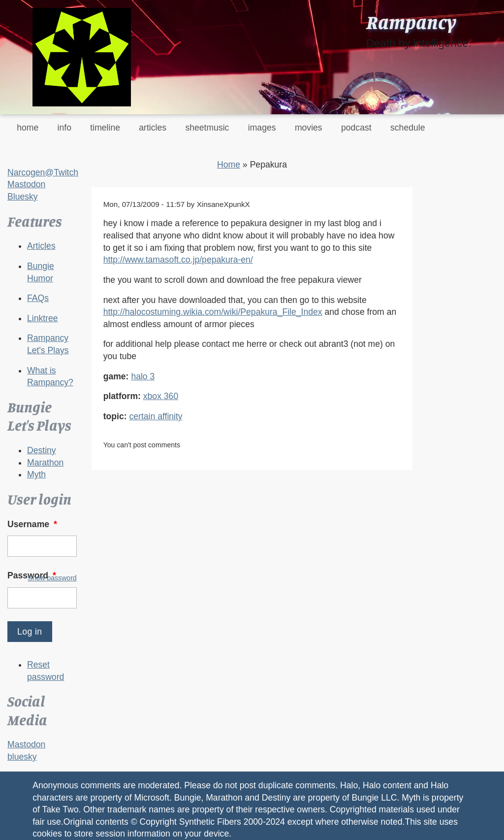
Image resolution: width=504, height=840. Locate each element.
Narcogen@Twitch (43, 172)
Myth (36, 474)
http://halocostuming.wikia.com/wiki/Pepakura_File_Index (213, 312)
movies (309, 128)
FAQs (38, 298)
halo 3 (143, 376)
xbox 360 (161, 396)
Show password (52, 578)
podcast (356, 128)
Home (229, 165)
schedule (408, 128)
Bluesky (23, 197)
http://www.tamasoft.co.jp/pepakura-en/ (178, 260)
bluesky (22, 757)
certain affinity (156, 416)
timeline (105, 128)
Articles (41, 246)
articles (153, 128)
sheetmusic (207, 128)
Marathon (45, 463)
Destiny (42, 450)
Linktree (43, 318)
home (28, 128)
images (262, 128)
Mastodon (26, 184)
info (64, 128)
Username (33, 524)
